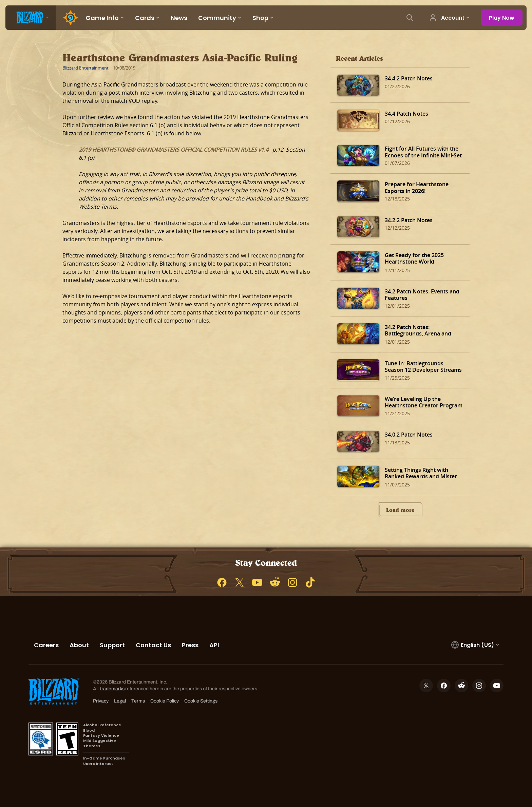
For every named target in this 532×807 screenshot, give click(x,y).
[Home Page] (68, 18)
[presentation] (31, 18)
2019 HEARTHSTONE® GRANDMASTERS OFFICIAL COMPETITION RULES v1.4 (174, 150)
